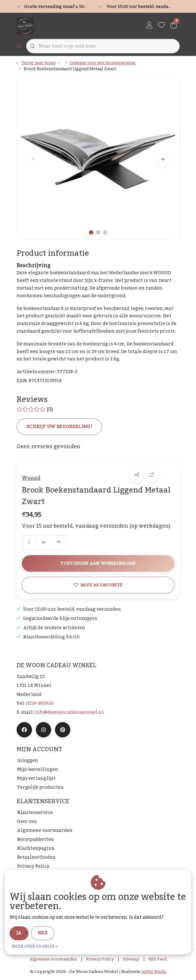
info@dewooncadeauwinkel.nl (69, 712)
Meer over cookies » (35, 946)
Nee (43, 933)
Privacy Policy (100, 959)
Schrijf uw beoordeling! (59, 427)
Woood (31, 478)
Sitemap (131, 959)
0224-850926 (40, 704)
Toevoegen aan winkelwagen (98, 563)
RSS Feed (157, 959)
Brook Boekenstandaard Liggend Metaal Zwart (70, 69)
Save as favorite (98, 585)
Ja (19, 933)
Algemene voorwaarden (53, 959)
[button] (137, 475)
